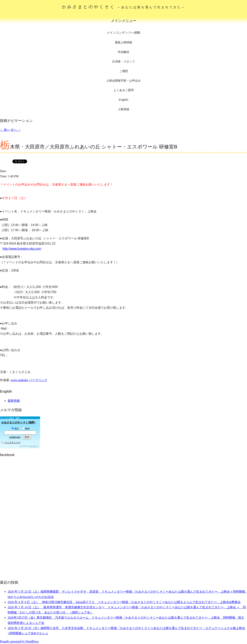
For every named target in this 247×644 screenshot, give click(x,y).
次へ (16, 130)
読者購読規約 (15, 437)
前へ (5, 130)
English (123, 100)
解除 (26, 429)
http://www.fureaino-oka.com (22, 249)
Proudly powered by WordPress (19, 641)
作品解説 (123, 52)
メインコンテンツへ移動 (123, 33)
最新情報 (14, 401)
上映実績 (123, 109)
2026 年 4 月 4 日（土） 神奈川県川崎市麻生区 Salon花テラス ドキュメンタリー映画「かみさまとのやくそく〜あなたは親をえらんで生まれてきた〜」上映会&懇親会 (124, 602)
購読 (15, 429)
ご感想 (124, 71)
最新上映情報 (123, 42)
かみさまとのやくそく (124, 7)
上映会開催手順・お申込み (123, 81)
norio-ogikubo (19, 380)
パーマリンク (38, 380)
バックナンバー (13, 442)
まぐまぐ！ (34, 446)
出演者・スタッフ (123, 61)
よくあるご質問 (124, 90)
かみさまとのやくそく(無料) (18, 422)
